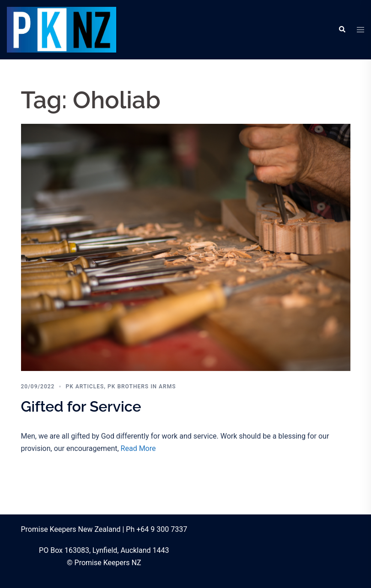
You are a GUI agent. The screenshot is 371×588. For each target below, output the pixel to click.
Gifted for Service (81, 406)
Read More (138, 448)
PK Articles (85, 387)
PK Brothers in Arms (142, 387)
